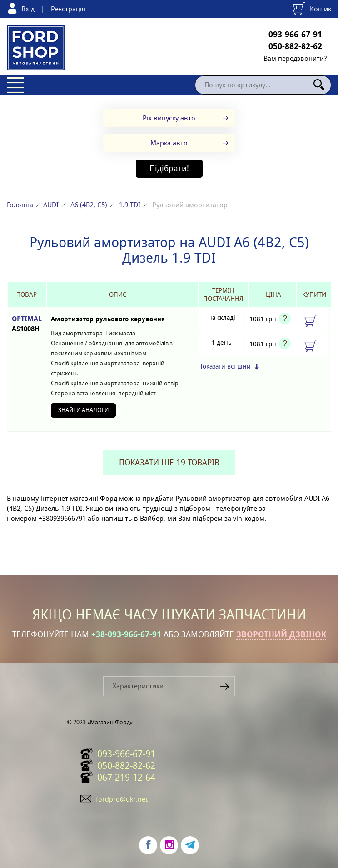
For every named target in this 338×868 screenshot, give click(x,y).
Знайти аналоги (83, 410)
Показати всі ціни (224, 367)
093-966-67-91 (295, 35)
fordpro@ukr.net (122, 799)
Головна (20, 205)
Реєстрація (68, 9)
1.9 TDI (130, 205)
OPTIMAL (27, 324)
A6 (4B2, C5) (89, 205)
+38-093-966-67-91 (126, 634)
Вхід (28, 9)
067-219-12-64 (126, 778)
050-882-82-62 (295, 46)
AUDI (51, 205)
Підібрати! (169, 168)
